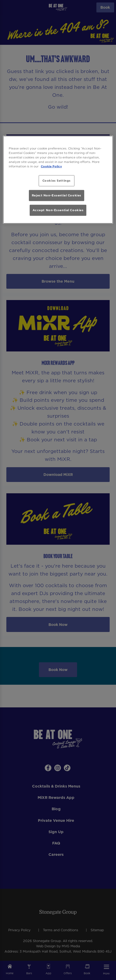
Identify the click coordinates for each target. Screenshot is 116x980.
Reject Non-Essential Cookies (57, 195)
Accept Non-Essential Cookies (58, 210)
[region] (58, 180)
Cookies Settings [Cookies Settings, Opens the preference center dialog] (57, 180)
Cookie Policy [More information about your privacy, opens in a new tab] (51, 166)
